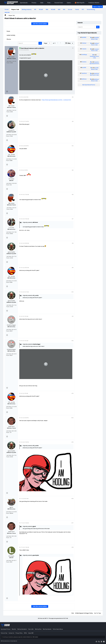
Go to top (97, 613)
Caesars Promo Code (95, 50)
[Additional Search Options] (95, 27)
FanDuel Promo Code (95, 44)
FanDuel (84, 43)
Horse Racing (91, 9)
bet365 (84, 68)
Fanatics (84, 62)
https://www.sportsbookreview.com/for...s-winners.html (56, 100)
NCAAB (53, 9)
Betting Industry (27, 9)
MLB (59, 9)
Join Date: (9, 61)
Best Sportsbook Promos (89, 85)
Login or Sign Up (98, 7)
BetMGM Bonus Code (95, 38)
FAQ (73, 613)
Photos (9, 39)
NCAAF (41, 9)
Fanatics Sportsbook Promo (94, 63)
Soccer (70, 9)
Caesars (84, 49)
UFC (83, 9)
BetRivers (84, 79)
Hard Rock (84, 73)
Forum (7, 9)
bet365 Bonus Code (95, 69)
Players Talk (15, 9)
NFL (35, 9)
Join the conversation (40, 24)
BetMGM (84, 37)
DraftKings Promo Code (94, 57)
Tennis (77, 9)
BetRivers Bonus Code (95, 80)
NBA (47, 9)
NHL (64, 9)
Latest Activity (11, 35)
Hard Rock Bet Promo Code (95, 74)
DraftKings (84, 55)
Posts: (8, 63)
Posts (8, 31)
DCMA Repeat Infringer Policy (84, 613)
